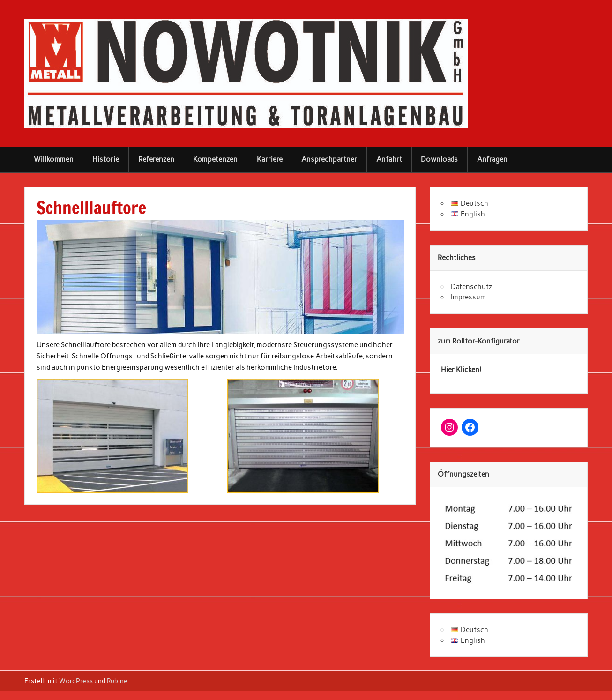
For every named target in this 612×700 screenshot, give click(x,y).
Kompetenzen (215, 159)
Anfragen (492, 159)
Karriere (270, 159)
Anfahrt (389, 159)
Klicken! (468, 370)
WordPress (76, 681)
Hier (448, 370)
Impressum (468, 297)
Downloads (439, 159)
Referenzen (156, 159)
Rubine (117, 681)
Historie (106, 159)
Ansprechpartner (329, 159)
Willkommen (54, 159)
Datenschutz (471, 287)
